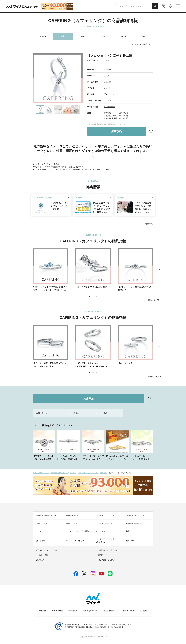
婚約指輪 (107, 69)
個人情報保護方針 (110, 611)
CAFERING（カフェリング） (88, 473)
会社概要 (43, 611)
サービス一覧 (57, 611)
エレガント (108, 88)
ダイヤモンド (109, 94)
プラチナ (107, 82)
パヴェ (106, 75)
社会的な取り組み (90, 611)
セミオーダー (109, 107)
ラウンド (107, 100)
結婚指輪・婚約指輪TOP (59, 473)
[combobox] (134, 6)
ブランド (73, 473)
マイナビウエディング (41, 473)
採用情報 (143, 611)
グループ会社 (129, 611)
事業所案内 (73, 611)
